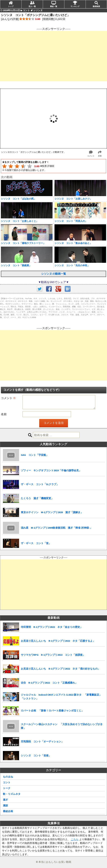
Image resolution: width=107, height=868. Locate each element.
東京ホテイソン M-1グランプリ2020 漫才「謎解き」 (52, 512)
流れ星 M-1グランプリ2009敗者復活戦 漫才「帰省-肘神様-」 (57, 528)
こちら (75, 839)
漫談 (5, 805)
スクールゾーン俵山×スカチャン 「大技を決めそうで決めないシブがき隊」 (62, 726)
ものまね (8, 777)
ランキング (75, 6)
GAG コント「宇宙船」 (35, 455)
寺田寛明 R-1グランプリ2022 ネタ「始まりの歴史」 (52, 627)
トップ (11, 6)
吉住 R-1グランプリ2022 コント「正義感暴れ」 (49, 683)
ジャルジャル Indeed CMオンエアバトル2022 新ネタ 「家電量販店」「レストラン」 (61, 697)
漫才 (5, 800)
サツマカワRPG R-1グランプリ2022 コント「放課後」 (53, 655)
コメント (8, 398)
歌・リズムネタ (12, 794)
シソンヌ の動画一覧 (54, 274)
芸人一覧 (32, 6)
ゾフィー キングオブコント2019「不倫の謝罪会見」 (51, 470)
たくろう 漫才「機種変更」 (37, 498)
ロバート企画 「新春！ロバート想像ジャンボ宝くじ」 (52, 711)
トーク (7, 788)
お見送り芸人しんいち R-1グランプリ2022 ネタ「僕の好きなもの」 (61, 669)
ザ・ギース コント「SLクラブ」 (40, 484)
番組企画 (8, 811)
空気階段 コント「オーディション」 (42, 741)
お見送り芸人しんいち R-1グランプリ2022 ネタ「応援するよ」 (58, 641)
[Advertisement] (53, 56)
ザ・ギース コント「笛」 (36, 543)
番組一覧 (54, 6)
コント (7, 782)
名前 (4, 414)
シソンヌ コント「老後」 (36, 755)
